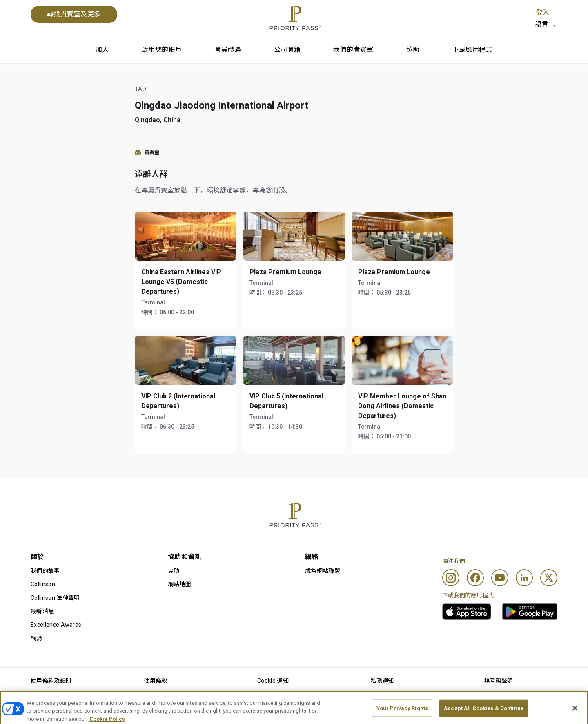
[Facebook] (475, 578)
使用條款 (156, 681)
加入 (102, 50)
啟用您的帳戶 (162, 50)
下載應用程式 (472, 50)
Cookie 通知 (273, 681)
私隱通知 (382, 681)
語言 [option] (542, 24)
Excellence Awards (56, 625)
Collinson (43, 584)
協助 (413, 50)
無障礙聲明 (499, 681)
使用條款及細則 (51, 681)
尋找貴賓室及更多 (74, 14)
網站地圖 (179, 584)
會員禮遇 (228, 50)
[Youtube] (500, 578)
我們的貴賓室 (353, 50)
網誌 (37, 638)
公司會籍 (287, 50)
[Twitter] (549, 578)
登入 (543, 12)
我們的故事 (45, 571)
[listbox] (546, 25)
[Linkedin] (524, 578)
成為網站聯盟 (323, 571)
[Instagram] (451, 578)
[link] (467, 612)
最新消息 (42, 611)
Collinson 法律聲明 (55, 598)
